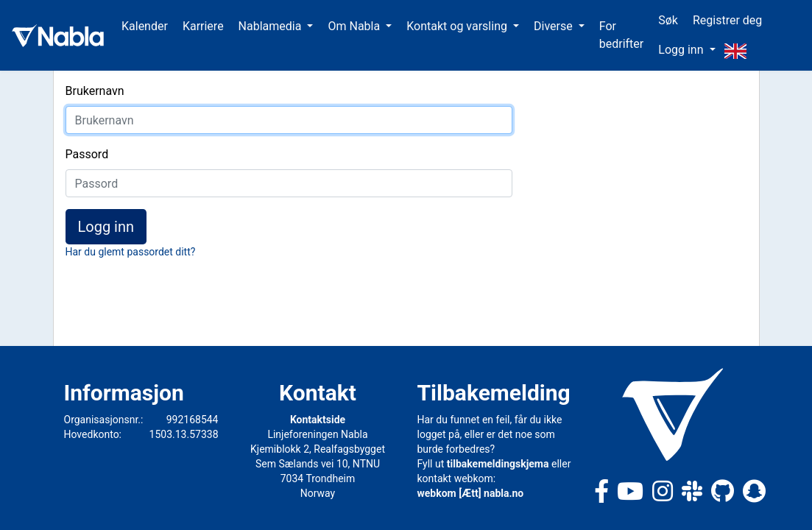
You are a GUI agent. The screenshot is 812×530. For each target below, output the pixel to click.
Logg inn (106, 227)
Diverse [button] (555, 26)
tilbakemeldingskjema (498, 464)
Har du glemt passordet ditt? (131, 252)
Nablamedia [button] (272, 26)
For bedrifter (622, 35)
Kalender (145, 26)
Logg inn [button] (682, 50)
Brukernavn (95, 91)
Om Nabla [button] (355, 26)
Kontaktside (318, 420)
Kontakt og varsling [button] (458, 26)
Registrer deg (727, 20)
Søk (668, 20)
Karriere (203, 26)
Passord (87, 154)
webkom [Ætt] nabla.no (471, 493)
